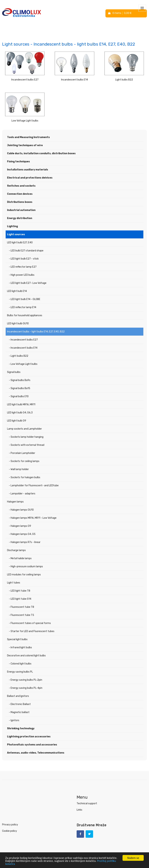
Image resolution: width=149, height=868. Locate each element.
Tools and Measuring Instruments (28, 137)
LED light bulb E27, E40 (20, 243)
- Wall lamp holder (19, 469)
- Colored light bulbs (20, 664)
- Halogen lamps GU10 (21, 510)
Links (79, 810)
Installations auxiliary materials (28, 170)
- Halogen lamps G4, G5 (22, 534)
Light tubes (14, 583)
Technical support (87, 803)
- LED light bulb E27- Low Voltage (28, 283)
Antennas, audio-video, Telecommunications (36, 753)
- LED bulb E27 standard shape (26, 251)
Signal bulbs (14, 372)
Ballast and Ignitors (18, 696)
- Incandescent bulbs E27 (23, 340)
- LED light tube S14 (20, 599)
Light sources (16, 234)
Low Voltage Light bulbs (25, 121)
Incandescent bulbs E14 (74, 80)
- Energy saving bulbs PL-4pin (26, 688)
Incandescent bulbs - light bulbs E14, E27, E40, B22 (36, 332)
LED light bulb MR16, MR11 (21, 405)
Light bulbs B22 (124, 80)
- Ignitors (14, 720)
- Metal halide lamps (20, 558)
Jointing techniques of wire (25, 145)
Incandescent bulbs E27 (25, 80)
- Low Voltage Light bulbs (23, 364)
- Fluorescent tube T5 (21, 615)
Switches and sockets (21, 186)
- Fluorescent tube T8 (21, 607)
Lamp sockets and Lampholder (24, 429)
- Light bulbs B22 (19, 356)
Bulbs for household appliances (25, 315)
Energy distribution (20, 218)
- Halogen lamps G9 (20, 526)
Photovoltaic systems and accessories (32, 745)
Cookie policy (10, 831)
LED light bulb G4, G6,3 (20, 413)
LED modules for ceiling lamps (24, 575)
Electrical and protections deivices (30, 178)
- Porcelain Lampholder (22, 453)
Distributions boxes (20, 202)
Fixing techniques (18, 162)
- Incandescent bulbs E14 (23, 348)
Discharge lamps (16, 550)
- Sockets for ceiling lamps (24, 461)
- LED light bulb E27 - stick (24, 259)
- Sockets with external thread (27, 445)
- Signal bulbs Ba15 (20, 388)
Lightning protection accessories (29, 737)
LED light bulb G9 (17, 421)
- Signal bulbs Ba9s (20, 380)
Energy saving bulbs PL (20, 672)
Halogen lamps (15, 502)
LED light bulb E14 (17, 291)
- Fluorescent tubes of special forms (30, 623)
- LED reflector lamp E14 (23, 307)
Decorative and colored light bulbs (26, 656)
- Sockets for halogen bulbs (25, 477)
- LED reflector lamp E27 (23, 267)
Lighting (12, 226)
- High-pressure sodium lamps (26, 566)
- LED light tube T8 (20, 591)
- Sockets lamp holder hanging (26, 437)
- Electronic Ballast (20, 704)
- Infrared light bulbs (20, 647)
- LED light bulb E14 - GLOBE (25, 299)
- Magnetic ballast (19, 712)
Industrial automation (21, 210)
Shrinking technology (21, 728)
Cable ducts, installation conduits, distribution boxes (41, 153)
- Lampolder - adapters (22, 494)
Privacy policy (10, 825)
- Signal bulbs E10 (19, 396)
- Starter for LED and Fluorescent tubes (32, 631)
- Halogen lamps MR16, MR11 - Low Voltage (33, 518)
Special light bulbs (17, 639)
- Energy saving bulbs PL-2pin (26, 680)
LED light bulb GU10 (18, 324)
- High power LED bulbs (22, 275)
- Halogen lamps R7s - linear (25, 542)
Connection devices (20, 194)
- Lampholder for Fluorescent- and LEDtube (34, 485)
